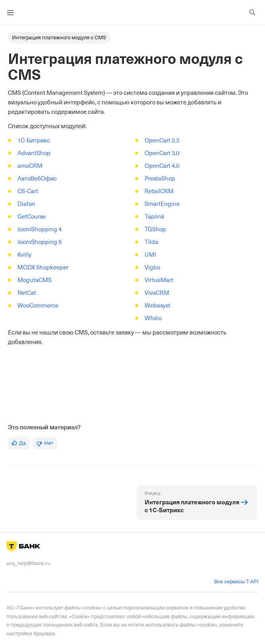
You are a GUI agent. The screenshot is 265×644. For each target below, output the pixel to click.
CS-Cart (28, 191)
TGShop (155, 229)
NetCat (27, 293)
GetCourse (32, 217)
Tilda (151, 242)
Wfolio (153, 318)
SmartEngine (162, 204)
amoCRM (30, 166)
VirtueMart (159, 280)
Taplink (155, 217)
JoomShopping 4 (40, 229)
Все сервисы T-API (236, 582)
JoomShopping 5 (40, 242)
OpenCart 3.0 (162, 153)
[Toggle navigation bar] (10, 13)
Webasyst (158, 306)
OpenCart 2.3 (162, 140)
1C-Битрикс (34, 140)
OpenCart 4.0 (162, 166)
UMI (150, 255)
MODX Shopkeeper (43, 267)
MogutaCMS (35, 280)
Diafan (26, 204)
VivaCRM (157, 293)
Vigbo (152, 267)
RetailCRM (159, 191)
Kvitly (24, 255)
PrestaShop (160, 179)
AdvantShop (34, 153)
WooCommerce (38, 306)
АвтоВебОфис (37, 179)
